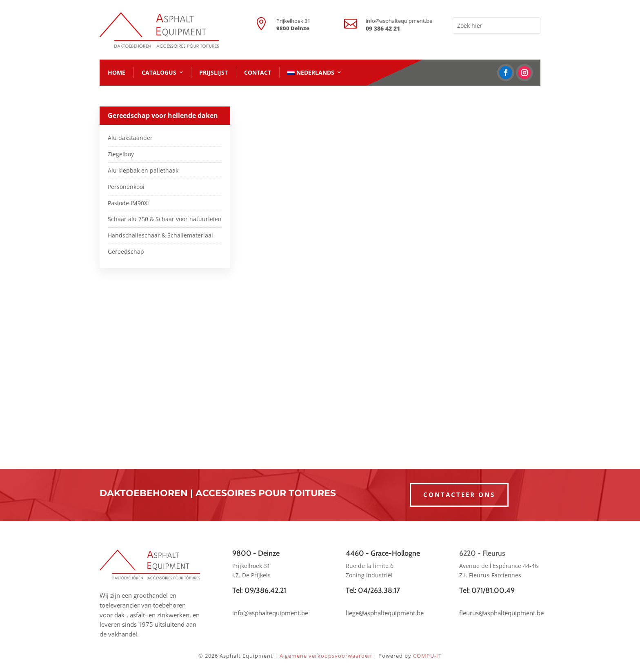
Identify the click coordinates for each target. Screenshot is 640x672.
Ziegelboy (121, 154)
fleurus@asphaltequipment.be (501, 613)
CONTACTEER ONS (459, 495)
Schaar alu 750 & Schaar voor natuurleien (165, 219)
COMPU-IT (427, 656)
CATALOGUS (159, 72)
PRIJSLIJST (213, 72)
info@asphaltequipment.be (399, 21)
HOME (117, 72)
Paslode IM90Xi (128, 203)
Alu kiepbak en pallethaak (143, 170)
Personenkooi (126, 187)
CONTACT (258, 72)
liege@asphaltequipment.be (385, 613)
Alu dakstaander (130, 138)
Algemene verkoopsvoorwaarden (326, 656)
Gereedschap (126, 252)
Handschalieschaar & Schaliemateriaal (160, 235)
